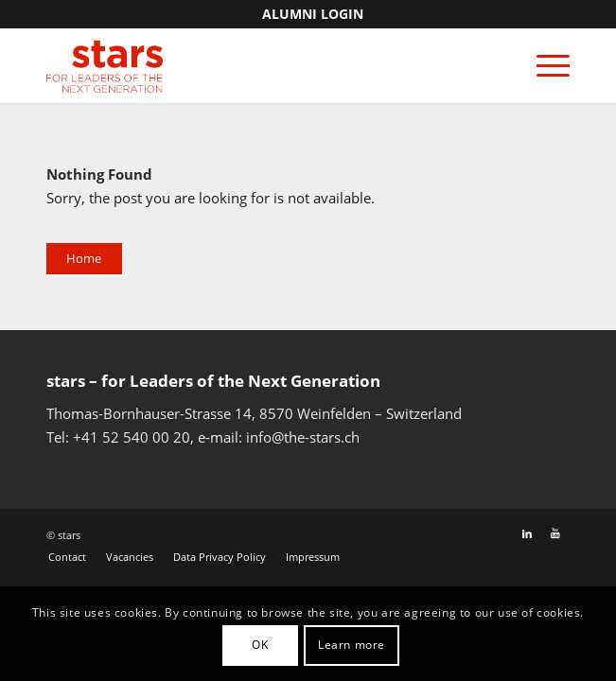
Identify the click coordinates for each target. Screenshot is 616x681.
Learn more (352, 645)
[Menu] (544, 65)
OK (260, 645)
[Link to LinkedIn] (527, 533)
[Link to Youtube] (555, 533)
